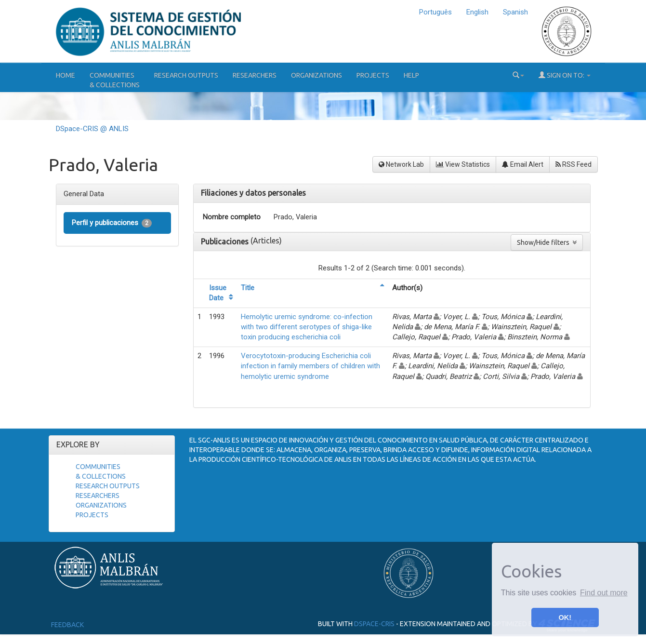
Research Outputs (186, 75)
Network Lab (401, 164)
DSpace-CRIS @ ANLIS (92, 129)
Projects (373, 75)
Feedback (67, 625)
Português (435, 12)
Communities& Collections (115, 80)
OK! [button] (565, 617)
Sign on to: (565, 75)
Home (66, 75)
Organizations (316, 75)
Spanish (515, 12)
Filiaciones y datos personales (253, 193)
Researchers (255, 75)
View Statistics (463, 164)
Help (411, 75)
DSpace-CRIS (374, 623)
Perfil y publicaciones (112, 223)
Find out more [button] (604, 593)
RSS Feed (573, 164)
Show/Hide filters (547, 242)
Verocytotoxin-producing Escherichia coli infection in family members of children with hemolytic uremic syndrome (310, 366)
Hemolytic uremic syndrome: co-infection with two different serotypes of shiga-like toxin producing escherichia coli (307, 327)
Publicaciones (226, 241)
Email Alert (523, 164)
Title (248, 288)
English (477, 12)
